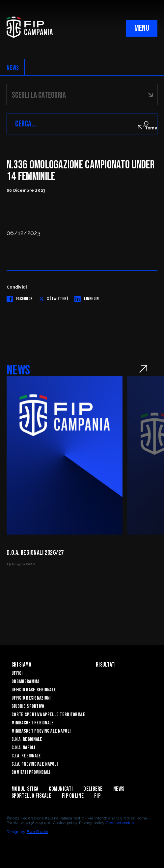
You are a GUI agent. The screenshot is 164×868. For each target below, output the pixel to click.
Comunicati (61, 789)
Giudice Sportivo (28, 706)
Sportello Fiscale (31, 796)
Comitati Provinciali (31, 772)
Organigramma (25, 682)
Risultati (106, 665)
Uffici (17, 673)
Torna (148, 128)
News (119, 789)
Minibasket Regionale (33, 723)
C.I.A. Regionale (26, 756)
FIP (97, 796)
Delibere (93, 789)
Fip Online (73, 796)
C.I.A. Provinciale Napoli (35, 764)
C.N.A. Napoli (23, 748)
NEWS (13, 68)
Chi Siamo (22, 665)
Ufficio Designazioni (31, 698)
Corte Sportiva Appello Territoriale (48, 715)
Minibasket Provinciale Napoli (41, 731)
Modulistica (25, 789)
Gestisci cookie (120, 823)
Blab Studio (37, 832)
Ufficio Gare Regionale (34, 690)
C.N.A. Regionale (27, 739)
